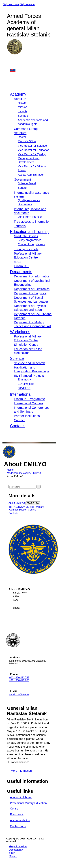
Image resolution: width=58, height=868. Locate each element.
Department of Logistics (30, 293)
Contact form (18, 826)
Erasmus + (21, 266)
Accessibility (16, 850)
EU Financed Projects (29, 376)
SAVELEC (24, 388)
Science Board (27, 183)
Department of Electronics (32, 289)
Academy (18, 94)
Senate (22, 188)
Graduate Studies (26, 236)
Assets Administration (31, 175)
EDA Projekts (26, 384)
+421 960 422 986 (19, 680)
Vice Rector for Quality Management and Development (32, 158)
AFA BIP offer (33, 503)
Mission (23, 107)
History (22, 103)
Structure (20, 133)
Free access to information (32, 222)
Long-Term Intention (30, 217)
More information (21, 771)
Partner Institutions (27, 416)
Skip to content (11, 4)
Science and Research (29, 363)
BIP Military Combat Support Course (27, 508)
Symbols (23, 116)
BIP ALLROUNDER (20, 507)
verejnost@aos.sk (19, 694)
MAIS (18, 262)
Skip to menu (27, 4)
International (21, 394)
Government (22, 180)
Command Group (26, 129)
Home (10, 470)
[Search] (22, 487)
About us (20, 99)
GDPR (13, 853)
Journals (20, 226)
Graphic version (18, 847)
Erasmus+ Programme (29, 399)
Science (17, 358)
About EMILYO (17, 503)
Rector (22, 137)
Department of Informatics (32, 276)
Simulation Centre (26, 345)
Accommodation (20, 820)
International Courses (29, 403)
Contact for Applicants (31, 244)
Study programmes (30, 240)
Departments (21, 272)
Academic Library (21, 797)
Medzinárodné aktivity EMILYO (24, 473)
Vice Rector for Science (32, 146)
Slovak (13, 856)
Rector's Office (27, 141)
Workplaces (20, 332)
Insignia (23, 111)
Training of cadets (26, 249)
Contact (19, 420)
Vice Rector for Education (34, 150)
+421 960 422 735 (19, 678)
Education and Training (30, 232)
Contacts (18, 426)
